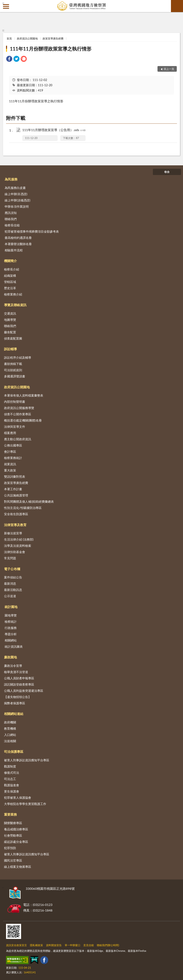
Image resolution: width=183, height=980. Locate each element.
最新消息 (10, 583)
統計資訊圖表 (14, 646)
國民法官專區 (13, 860)
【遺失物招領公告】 (18, 697)
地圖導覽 (10, 320)
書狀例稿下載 (13, 364)
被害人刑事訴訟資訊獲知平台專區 (27, 760)
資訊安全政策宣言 (16, 945)
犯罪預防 (10, 848)
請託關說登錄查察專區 (19, 684)
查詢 (177, 6)
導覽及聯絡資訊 (15, 305)
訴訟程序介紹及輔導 (18, 357)
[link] (9, 59)
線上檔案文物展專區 (18, 867)
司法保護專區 (14, 752)
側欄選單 (6, 6)
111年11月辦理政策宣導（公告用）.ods (54, 130)
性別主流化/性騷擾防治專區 (23, 508)
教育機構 (10, 728)
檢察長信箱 (12, 225)
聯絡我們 (11, 219)
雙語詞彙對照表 (15, 477)
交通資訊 (10, 313)
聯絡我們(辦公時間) (108, 945)
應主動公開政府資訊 (18, 439)
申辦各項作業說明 (17, 206)
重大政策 (10, 470)
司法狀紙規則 (13, 370)
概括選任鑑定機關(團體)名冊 (23, 420)
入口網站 (10, 735)
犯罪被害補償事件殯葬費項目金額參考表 (32, 231)
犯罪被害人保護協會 (18, 798)
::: (3, 3)
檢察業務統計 (13, 458)
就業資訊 (10, 464)
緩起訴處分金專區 (16, 842)
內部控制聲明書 (15, 402)
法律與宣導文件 (15, 427)
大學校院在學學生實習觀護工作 (25, 804)
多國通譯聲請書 (15, 376)
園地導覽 (11, 615)
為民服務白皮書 (15, 188)
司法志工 (10, 779)
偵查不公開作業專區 (18, 414)
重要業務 (10, 814)
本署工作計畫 (13, 489)
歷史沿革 (10, 288)
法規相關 (10, 741)
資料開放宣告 (54, 945)
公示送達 (10, 596)
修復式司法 (12, 773)
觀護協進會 (12, 785)
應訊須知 (11, 213)
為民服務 (11, 179)
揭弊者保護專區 (15, 703)
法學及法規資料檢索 (18, 546)
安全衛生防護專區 (16, 514)
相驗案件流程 (14, 250)
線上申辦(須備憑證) (17, 200)
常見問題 (10, 558)
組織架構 (10, 276)
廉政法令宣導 (13, 666)
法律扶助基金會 (15, 552)
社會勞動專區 (13, 835)
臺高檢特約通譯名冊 (18, 238)
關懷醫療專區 (13, 823)
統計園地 (11, 607)
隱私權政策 (36, 945)
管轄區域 (10, 282)
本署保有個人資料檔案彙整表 (24, 395)
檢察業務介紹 (13, 294)
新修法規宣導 (13, 533)
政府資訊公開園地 (27, 38)
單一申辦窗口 (73, 945)
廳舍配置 (10, 332)
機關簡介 (10, 261)
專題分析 (11, 634)
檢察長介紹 (12, 269)
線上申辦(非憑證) (16, 194)
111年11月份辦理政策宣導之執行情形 (51, 49)
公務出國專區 (13, 445)
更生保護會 (12, 791)
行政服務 (11, 628)
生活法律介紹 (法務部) (19, 539)
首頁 (9, 38)
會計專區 (10, 452)
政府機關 (10, 722)
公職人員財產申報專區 (19, 678)
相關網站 (11, 640)
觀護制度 (10, 766)
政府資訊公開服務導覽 (19, 408)
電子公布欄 (12, 569)
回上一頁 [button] (169, 69)
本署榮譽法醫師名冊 (18, 244)
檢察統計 (11, 622)
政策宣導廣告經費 (53, 38)
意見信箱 (89, 945)
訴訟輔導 (10, 349)
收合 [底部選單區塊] (167, 172)
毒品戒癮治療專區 (16, 829)
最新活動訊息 (13, 590)
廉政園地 (10, 657)
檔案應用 (10, 433)
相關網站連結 (14, 714)
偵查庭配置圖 (13, 338)
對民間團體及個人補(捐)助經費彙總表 (29, 501)
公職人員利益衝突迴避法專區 (24, 691)
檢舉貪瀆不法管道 (16, 672)
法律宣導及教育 (15, 525)
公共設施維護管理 (16, 495)
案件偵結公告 (13, 577)
